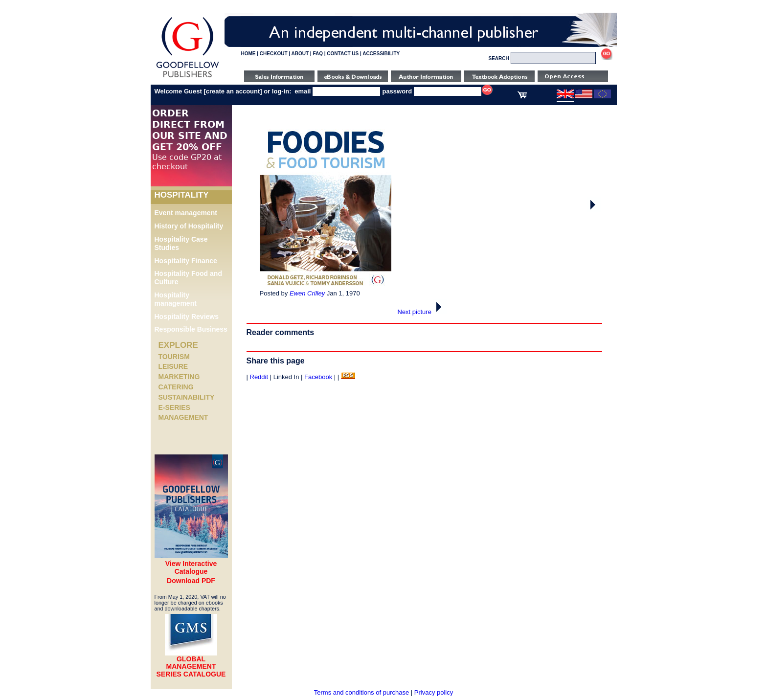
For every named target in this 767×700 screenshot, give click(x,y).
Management (183, 417)
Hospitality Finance (186, 261)
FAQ (318, 54)
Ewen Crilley (307, 293)
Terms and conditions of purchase (361, 692)
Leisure (173, 366)
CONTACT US (343, 54)
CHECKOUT (274, 54)
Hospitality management (176, 299)
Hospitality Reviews (187, 316)
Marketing (179, 377)
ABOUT (300, 54)
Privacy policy (434, 692)
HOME (248, 54)
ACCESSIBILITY (381, 54)
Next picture (422, 312)
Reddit (259, 377)
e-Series (174, 407)
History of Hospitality (189, 226)
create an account (233, 91)
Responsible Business (191, 329)
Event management (186, 213)
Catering (176, 387)
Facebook (318, 377)
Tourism (174, 357)
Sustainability (187, 397)
